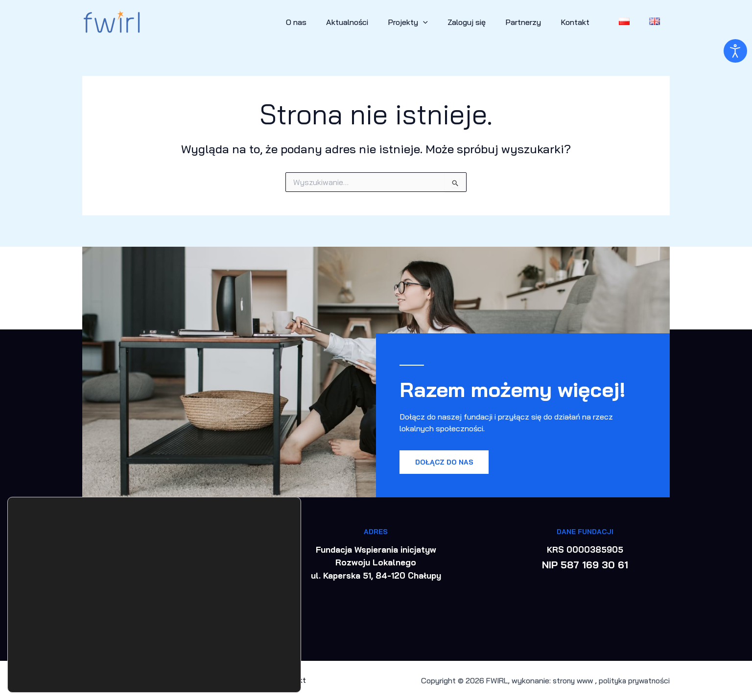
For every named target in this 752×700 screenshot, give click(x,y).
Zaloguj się (484, 22)
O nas (326, 22)
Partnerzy (537, 22)
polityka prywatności (633, 680)
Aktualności (373, 22)
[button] (445, 22)
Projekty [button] (429, 22)
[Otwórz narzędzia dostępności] (735, 51)
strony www (569, 680)
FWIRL (490, 680)
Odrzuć (245, 652)
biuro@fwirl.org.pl (166, 562)
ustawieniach (41, 669)
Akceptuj (245, 631)
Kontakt (585, 22)
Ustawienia (245, 672)
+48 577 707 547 (167, 549)
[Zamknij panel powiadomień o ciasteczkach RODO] (292, 619)
